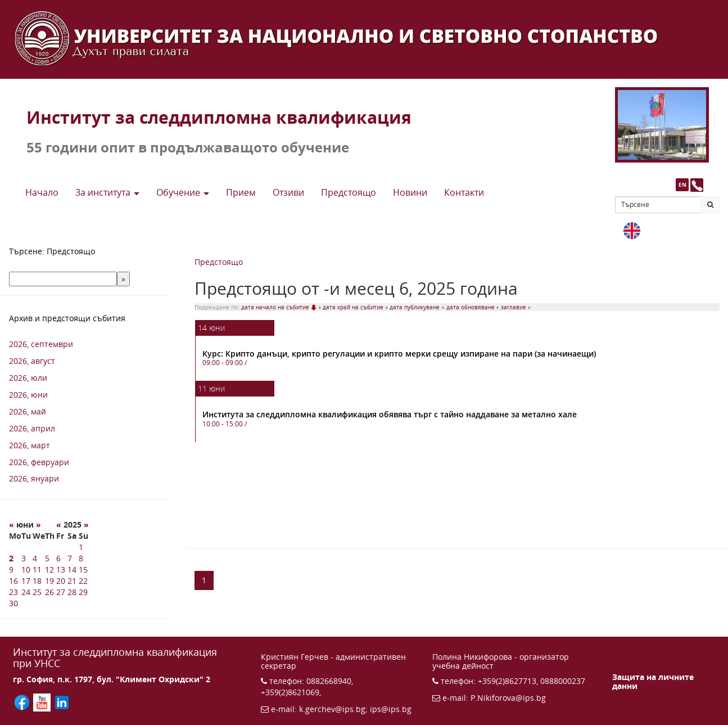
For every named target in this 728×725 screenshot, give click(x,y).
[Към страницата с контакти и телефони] (697, 185)
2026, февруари (39, 462)
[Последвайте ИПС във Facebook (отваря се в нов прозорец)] (23, 702)
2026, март (30, 445)
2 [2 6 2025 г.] (11, 558)
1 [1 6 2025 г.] (81, 547)
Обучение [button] (183, 192)
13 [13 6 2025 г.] (61, 569)
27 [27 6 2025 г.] (61, 592)
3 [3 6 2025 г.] (24, 558)
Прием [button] (241, 192)
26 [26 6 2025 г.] (49, 592)
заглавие (514, 307)
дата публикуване (415, 307)
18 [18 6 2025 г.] (37, 581)
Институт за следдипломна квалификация (219, 117)
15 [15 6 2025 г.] (83, 569)
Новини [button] (410, 192)
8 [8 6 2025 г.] (81, 558)
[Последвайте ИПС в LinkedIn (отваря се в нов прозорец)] (62, 702)
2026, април (32, 428)
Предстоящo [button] (349, 192)
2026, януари (34, 478)
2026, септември (41, 344)
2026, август (32, 361)
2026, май (28, 411)
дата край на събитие (354, 307)
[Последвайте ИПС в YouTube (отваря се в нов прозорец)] (43, 702)
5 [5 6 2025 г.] (47, 558)
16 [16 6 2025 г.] (13, 581)
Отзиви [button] (288, 192)
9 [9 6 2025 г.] (11, 569)
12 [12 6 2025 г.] (49, 569)
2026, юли (28, 378)
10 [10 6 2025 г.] (26, 569)
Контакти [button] (464, 192)
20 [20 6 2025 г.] (61, 581)
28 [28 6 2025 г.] (72, 592)
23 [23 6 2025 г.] (13, 592)
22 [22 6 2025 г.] (83, 581)
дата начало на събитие (280, 307)
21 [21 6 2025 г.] (72, 581)
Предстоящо (219, 262)
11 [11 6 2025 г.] (37, 569)
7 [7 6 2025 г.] (70, 558)
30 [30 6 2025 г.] (13, 603)
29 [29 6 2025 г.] (83, 592)
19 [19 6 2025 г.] (49, 581)
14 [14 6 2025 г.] (72, 569)
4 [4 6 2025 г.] (35, 558)
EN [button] (682, 184)
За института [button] (107, 192)
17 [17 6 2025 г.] (26, 581)
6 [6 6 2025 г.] (58, 558)
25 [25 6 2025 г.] (37, 592)
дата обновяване (471, 307)
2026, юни (28, 395)
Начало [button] (42, 192)
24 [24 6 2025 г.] (26, 592)
